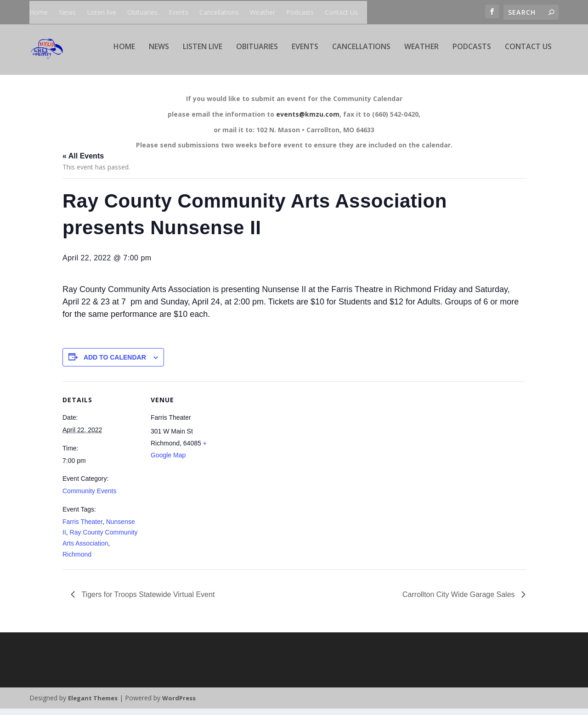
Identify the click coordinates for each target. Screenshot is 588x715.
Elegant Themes (93, 704)
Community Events (89, 497)
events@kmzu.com (308, 121)
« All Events (83, 162)
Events (178, 12)
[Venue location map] (287, 451)
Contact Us (341, 12)
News (67, 12)
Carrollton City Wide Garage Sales (460, 601)
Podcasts (300, 12)
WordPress (179, 704)
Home (39, 12)
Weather (263, 12)
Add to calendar (115, 364)
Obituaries (142, 12)
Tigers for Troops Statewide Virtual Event (147, 601)
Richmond (77, 561)
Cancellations (219, 12)
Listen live (102, 12)
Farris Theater (82, 528)
